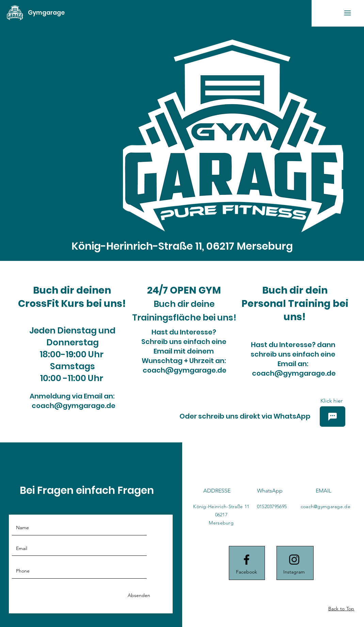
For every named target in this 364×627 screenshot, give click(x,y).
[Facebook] (247, 572)
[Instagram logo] (294, 560)
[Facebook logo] (247, 560)
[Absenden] (139, 595)
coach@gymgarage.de (74, 406)
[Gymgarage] (46, 13)
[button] (347, 13)
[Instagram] (294, 572)
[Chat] (333, 417)
